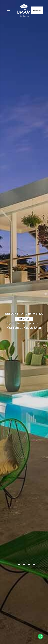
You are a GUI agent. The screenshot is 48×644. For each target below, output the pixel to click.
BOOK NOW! (37, 10)
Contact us (24, 319)
